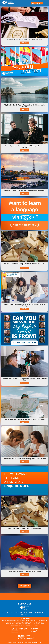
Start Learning (37, 3)
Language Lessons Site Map (18, 625)
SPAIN (30, 613)
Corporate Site (29, 625)
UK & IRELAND (38, 613)
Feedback (36, 625)
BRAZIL (16, 613)
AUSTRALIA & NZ (7, 613)
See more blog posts (24, 586)
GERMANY (24, 613)
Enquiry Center (24, 619)
